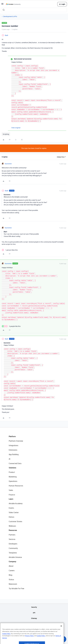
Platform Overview (16, 441)
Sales (11, 490)
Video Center (14, 512)
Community (13, 548)
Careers (12, 570)
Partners (12, 535)
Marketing (13, 477)
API (34, 613)
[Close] (61, 633)
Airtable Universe (15, 557)
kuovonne (8, 164)
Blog (10, 575)
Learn (11, 499)
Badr (7, 35)
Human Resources (16, 486)
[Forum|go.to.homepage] (13, 4)
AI (10, 459)
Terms (34, 629)
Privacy (34, 624)
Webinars (12, 526)
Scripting (6, 134)
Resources (13, 530)
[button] (2, 5)
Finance (12, 495)
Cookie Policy (6, 640)
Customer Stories (15, 521)
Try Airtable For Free (16, 588)
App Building (14, 454)
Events (11, 508)
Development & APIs (10, 16)
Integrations (13, 445)
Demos (11, 517)
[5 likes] (11, 326)
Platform (12, 436)
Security (34, 607)
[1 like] (10, 250)
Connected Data (15, 463)
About (11, 566)
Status (11, 579)
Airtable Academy (16, 503)
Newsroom (13, 584)
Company (12, 561)
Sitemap (34, 618)
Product (12, 472)
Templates (13, 553)
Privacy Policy (29, 642)
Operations (13, 481)
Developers (13, 544)
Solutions (12, 468)
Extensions (13, 450)
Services (12, 539)
